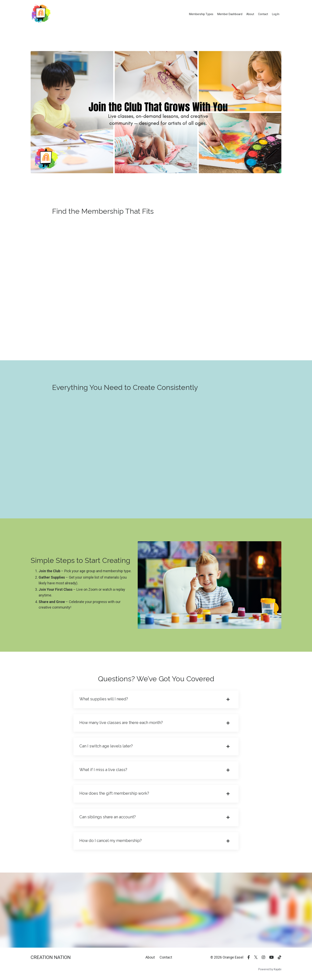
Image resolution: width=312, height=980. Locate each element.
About (250, 14)
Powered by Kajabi (270, 970)
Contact (263, 14)
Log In (276, 14)
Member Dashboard (230, 14)
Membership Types (201, 14)
